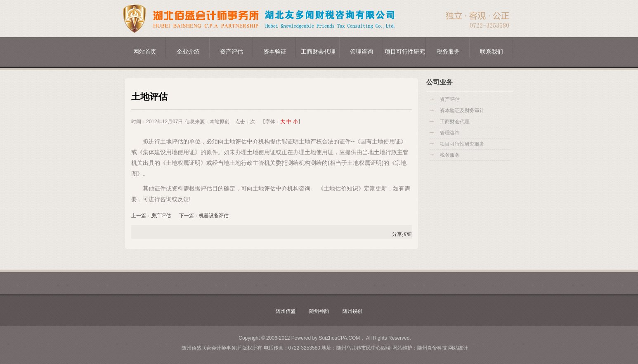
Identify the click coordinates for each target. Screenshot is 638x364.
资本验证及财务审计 (462, 110)
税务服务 (448, 52)
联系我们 (491, 52)
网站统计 (458, 348)
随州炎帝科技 (432, 348)
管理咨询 (362, 52)
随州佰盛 (286, 311)
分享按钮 (402, 234)
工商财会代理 (318, 52)
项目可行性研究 (405, 52)
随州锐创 (352, 311)
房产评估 (161, 216)
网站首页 (145, 52)
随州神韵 (319, 311)
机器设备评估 (214, 216)
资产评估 (232, 52)
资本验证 (275, 52)
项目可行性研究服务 (462, 144)
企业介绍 (188, 52)
